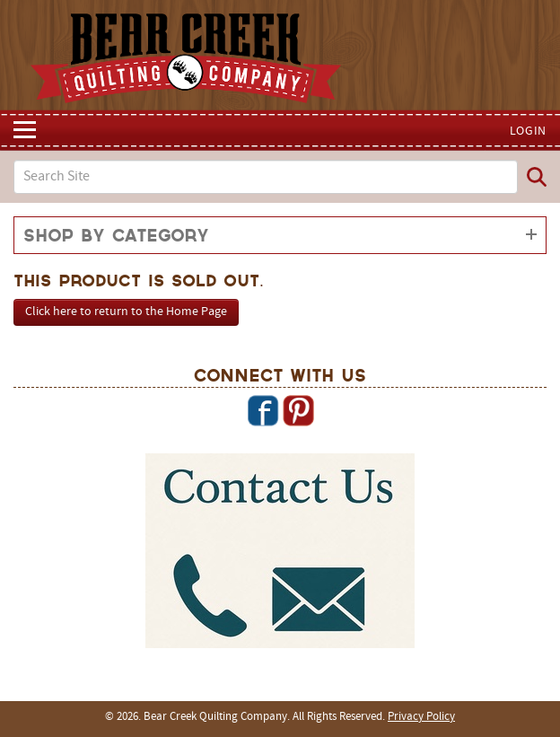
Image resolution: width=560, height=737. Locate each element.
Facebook (263, 410)
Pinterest (298, 410)
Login (529, 132)
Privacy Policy (421, 717)
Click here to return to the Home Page (126, 312)
